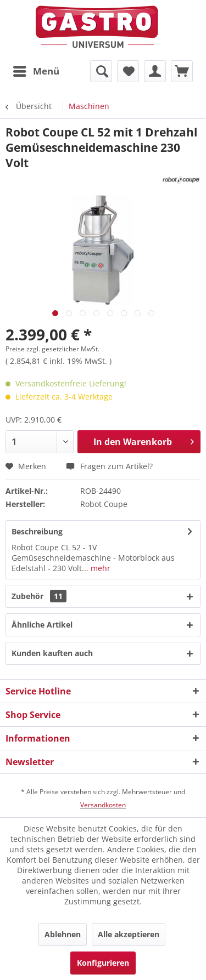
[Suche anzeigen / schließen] (101, 71)
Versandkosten (103, 805)
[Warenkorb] (182, 71)
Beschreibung (37, 531)
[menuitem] (36, 71)
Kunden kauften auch (52, 653)
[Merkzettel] (128, 71)
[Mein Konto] (155, 71)
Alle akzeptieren (129, 934)
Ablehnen (63, 934)
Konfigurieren (103, 963)
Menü (36, 70)
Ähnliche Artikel (42, 625)
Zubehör (39, 596)
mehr (99, 568)
